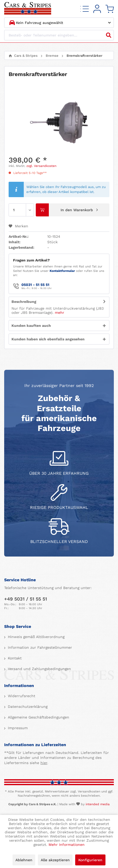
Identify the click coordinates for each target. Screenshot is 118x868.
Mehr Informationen (67, 845)
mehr (60, 313)
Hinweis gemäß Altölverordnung (36, 637)
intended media (98, 804)
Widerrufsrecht (21, 696)
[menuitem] (85, 9)
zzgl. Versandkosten (41, 166)
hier (44, 763)
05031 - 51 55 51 (35, 285)
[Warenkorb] (110, 9)
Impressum (17, 728)
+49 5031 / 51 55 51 (26, 599)
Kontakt (14, 658)
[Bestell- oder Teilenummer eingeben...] (59, 35)
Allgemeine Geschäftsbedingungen (38, 717)
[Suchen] (109, 35)
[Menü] (85, 9)
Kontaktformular (62, 271)
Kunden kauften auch (31, 326)
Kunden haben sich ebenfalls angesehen (48, 339)
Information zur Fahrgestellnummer (39, 647)
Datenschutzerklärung (27, 707)
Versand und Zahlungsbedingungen (39, 669)
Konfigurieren (90, 860)
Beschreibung (24, 302)
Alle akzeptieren (55, 860)
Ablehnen (24, 860)
